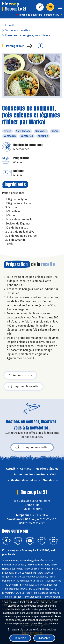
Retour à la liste (20, 375)
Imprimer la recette (23, 387)
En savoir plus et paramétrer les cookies (32, 630)
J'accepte (44, 638)
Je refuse (20, 638)
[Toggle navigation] (60, 8)
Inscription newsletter (32, 447)
